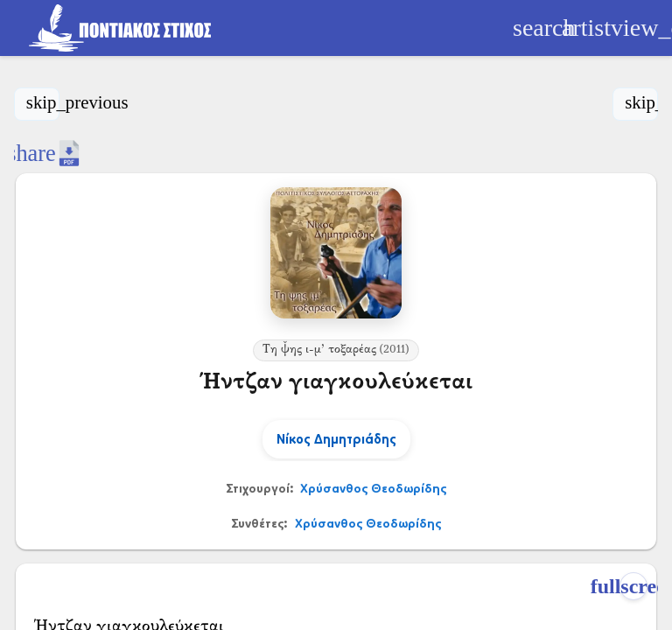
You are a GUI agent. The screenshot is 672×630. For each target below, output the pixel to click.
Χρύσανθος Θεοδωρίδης (373, 488)
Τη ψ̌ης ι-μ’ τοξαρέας (336, 350)
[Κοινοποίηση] (31, 153)
